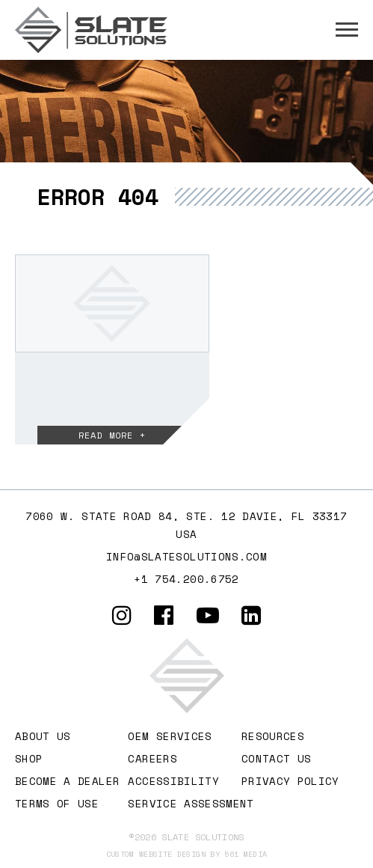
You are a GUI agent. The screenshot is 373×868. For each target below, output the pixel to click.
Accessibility (173, 781)
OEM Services (170, 736)
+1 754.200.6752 (186, 579)
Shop (29, 758)
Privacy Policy (290, 781)
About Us (43, 736)
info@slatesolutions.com (186, 556)
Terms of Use (57, 803)
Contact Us (277, 758)
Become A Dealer (67, 781)
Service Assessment (191, 803)
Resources (273, 736)
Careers (152, 758)
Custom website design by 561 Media (187, 854)
